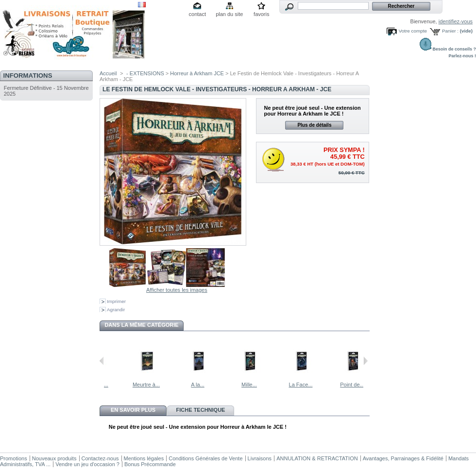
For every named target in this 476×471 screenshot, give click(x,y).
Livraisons (260, 458)
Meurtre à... (170, 385)
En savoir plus (133, 410)
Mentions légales (144, 458)
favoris (261, 14)
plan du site (229, 14)
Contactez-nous (100, 458)
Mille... (272, 385)
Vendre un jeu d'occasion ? (87, 464)
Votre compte (413, 31)
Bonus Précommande (150, 464)
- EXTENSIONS (145, 73)
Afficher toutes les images (177, 290)
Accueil (108, 73)
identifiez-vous (456, 21)
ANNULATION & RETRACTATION (317, 458)
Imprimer (116, 301)
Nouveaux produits (54, 458)
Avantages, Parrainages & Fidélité (403, 458)
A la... (221, 385)
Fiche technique (201, 410)
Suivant (365, 361)
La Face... (324, 385)
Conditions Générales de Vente (205, 458)
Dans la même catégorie (141, 325)
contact (197, 14)
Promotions (14, 458)
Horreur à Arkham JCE (197, 73)
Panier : (450, 31)
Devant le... (118, 385)
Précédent (102, 361)
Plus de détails (314, 125)
